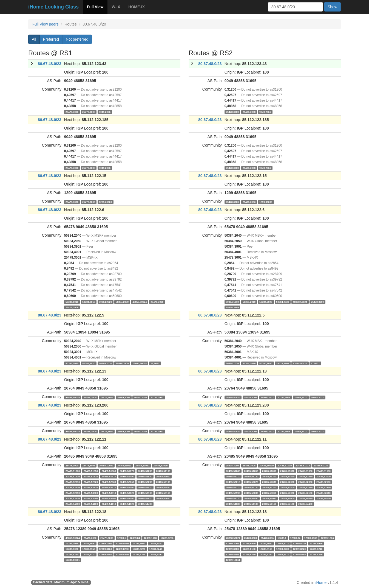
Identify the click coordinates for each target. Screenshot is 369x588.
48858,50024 (140, 302)
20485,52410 (145, 487)
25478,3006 (107, 538)
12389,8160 (105, 549)
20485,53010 (109, 493)
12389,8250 (72, 554)
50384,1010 (72, 302)
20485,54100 (91, 504)
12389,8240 (156, 549)
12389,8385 (139, 554)
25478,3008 (89, 112)
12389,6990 (89, 543)
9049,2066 (105, 112)
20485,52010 (73, 482)
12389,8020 (139, 543)
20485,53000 (91, 493)
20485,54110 (109, 504)
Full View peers (45, 24)
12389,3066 (72, 543)
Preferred (51, 39)
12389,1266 (167, 538)
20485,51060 (109, 471)
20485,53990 (109, 498)
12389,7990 (105, 543)
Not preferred (77, 39)
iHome (321, 583)
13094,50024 (140, 363)
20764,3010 (140, 397)
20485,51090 (145, 471)
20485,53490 (91, 498)
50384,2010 (89, 302)
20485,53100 (145, 493)
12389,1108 (150, 538)
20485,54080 (73, 504)
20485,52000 (163, 476)
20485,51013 (142, 465)
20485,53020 (127, 493)
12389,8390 (156, 554)
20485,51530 (145, 476)
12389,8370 (122, 554)
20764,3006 (124, 397)
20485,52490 (163, 487)
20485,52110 (73, 487)
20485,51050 (91, 471)
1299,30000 (105, 202)
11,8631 (155, 363)
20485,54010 (145, 498)
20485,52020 (91, 482)
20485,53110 (163, 493)
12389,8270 (89, 554)
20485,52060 (127, 482)
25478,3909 (72, 307)
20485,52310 (109, 487)
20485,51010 (124, 465)
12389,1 (121, 538)
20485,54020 (163, 498)
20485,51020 (160, 465)
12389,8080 (72, 549)
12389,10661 (73, 560)
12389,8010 (122, 543)
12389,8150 (89, 549)
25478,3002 (107, 397)
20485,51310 (109, 476)
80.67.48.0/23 (50, 64)
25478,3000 (72, 112)
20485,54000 (127, 498)
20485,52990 (73, 493)
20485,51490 (127, 476)
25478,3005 (89, 465)
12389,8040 (156, 543)
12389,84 (135, 538)
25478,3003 (89, 202)
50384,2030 (122, 302)
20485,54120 (127, 504)
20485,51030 (73, 471)
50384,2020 (105, 302)
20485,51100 (163, 471)
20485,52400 (127, 487)
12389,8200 (122, 549)
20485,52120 (91, 487)
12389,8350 (105, 554)
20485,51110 (73, 476)
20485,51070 (127, 471)
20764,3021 (157, 397)
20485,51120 (91, 476)
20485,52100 (163, 482)
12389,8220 (139, 549)
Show (332, 7)
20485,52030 (109, 482)
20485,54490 (145, 504)
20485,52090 (145, 482)
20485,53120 (73, 498)
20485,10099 (106, 465)
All (34, 39)
